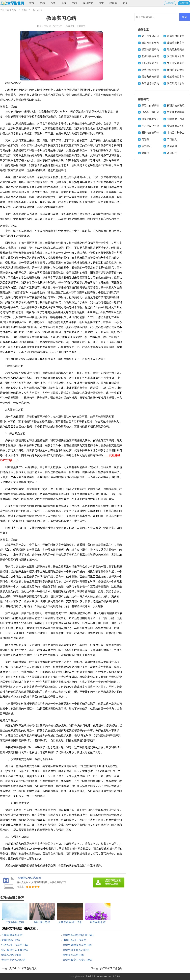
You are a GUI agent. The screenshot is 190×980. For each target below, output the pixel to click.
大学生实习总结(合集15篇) (78, 935)
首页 (32, 3)
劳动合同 (172, 146)
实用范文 (88, 3)
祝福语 (113, 3)
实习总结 (37, 10)
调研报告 (172, 153)
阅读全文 (70, 26)
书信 (75, 3)
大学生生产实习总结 (13, 960)
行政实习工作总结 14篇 (15, 945)
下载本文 (81, 26)
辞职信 (145, 153)
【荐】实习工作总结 (75, 940)
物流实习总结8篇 (11, 955)
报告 (53, 3)
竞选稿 (145, 139)
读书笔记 (147, 146)
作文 (101, 3)
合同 (64, 3)
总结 (42, 3)
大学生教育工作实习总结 (77, 960)
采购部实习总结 (11, 940)
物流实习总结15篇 (73, 955)
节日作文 (172, 139)
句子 (125, 3)
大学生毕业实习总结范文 (23, 968)
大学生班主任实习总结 (76, 950)
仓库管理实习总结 (12, 935)
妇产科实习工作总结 (111, 968)
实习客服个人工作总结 (15, 950)
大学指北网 (90, 976)
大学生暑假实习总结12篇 (77, 945)
